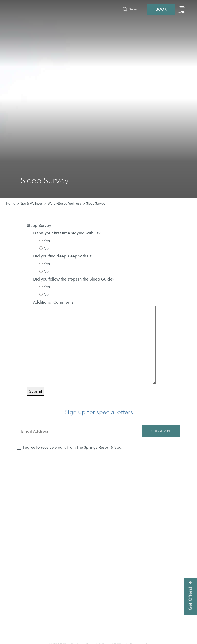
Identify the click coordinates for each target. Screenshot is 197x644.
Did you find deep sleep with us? (63, 256)
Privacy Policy (173, 625)
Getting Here (23, 625)
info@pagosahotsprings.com (167, 616)
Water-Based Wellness (64, 203)
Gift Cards (48, 625)
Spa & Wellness (31, 203)
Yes (47, 240)
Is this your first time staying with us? (67, 233)
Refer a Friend (99, 633)
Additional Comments (53, 302)
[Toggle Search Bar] (131, 9)
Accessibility (71, 625)
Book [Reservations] (161, 9)
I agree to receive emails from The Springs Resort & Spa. (73, 447)
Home (11, 203)
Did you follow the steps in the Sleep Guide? (74, 279)
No (46, 248)
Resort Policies (145, 625)
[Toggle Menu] (182, 9)
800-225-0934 (122, 616)
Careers (122, 625)
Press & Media (98, 625)
